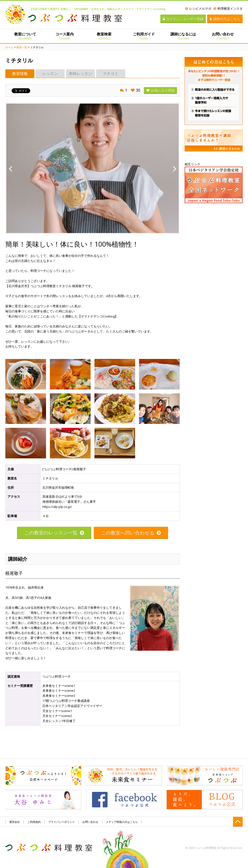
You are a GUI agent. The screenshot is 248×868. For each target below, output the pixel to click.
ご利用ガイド (144, 36)
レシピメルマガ (198, 8)
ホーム (9, 47)
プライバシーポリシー (62, 822)
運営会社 (15, 822)
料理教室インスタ (228, 8)
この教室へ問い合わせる (131, 533)
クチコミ (111, 73)
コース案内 (65, 36)
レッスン (50, 73)
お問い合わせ (223, 36)
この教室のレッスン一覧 (54, 533)
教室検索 (104, 36)
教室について (25, 36)
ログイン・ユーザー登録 (183, 19)
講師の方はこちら (225, 19)
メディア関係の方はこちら (122, 822)
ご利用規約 (34, 822)
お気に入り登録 (160, 90)
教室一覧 (22, 47)
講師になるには (183, 36)
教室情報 (20, 73)
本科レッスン (80, 73)
